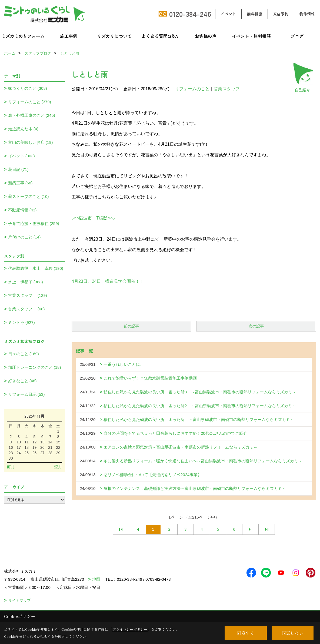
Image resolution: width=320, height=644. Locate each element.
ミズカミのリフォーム (23, 36)
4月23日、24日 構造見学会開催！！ (108, 281)
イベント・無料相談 (251, 36)
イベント (228, 14)
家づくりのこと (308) (28, 88)
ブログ (297, 36)
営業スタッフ (229, 89)
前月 (11, 467)
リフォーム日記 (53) (26, 394)
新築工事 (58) (20, 183)
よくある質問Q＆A (160, 36)
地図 (96, 579)
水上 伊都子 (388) (26, 282)
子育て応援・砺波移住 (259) (34, 223)
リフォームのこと (192, 89)
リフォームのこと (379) (30, 102)
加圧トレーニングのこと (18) (35, 367)
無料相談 (255, 14)
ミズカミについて (114, 36)
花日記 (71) (18, 169)
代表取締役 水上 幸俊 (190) (36, 268)
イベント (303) (21, 156)
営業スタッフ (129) (28, 295)
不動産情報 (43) (22, 210)
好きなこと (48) (22, 381)
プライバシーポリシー (130, 629)
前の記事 (131, 326)
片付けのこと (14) (24, 237)
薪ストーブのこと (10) (29, 196)
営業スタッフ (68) (26, 309)
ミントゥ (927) (21, 322)
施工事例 (69, 36)
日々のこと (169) (24, 354)
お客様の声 (206, 36)
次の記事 (256, 326)
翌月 (58, 467)
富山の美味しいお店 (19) (31, 142)
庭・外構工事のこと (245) (32, 115)
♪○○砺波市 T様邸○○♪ (93, 218)
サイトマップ (19, 600)
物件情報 (307, 14)
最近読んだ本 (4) (23, 129)
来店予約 (281, 14)
